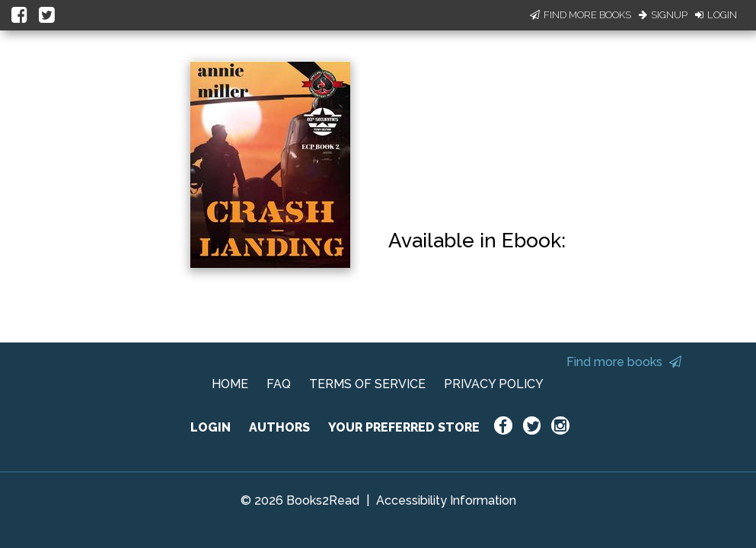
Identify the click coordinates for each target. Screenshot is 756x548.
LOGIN (211, 427)
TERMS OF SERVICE (367, 384)
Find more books (624, 362)
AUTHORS (279, 427)
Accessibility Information (446, 500)
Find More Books (581, 15)
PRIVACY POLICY (494, 384)
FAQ (279, 384)
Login (716, 15)
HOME (230, 384)
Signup (663, 15)
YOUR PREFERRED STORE (404, 427)
